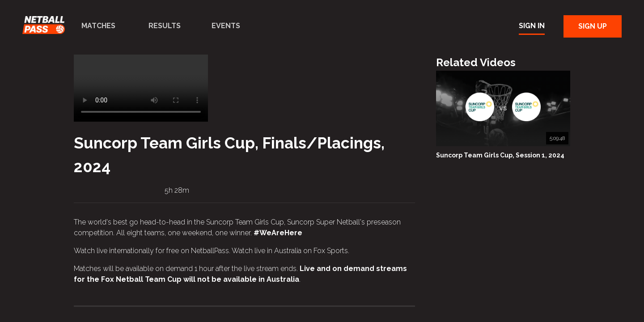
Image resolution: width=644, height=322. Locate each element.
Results (165, 26)
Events (226, 26)
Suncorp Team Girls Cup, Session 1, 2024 (500, 155)
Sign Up (593, 26)
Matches (98, 26)
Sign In (532, 26)
